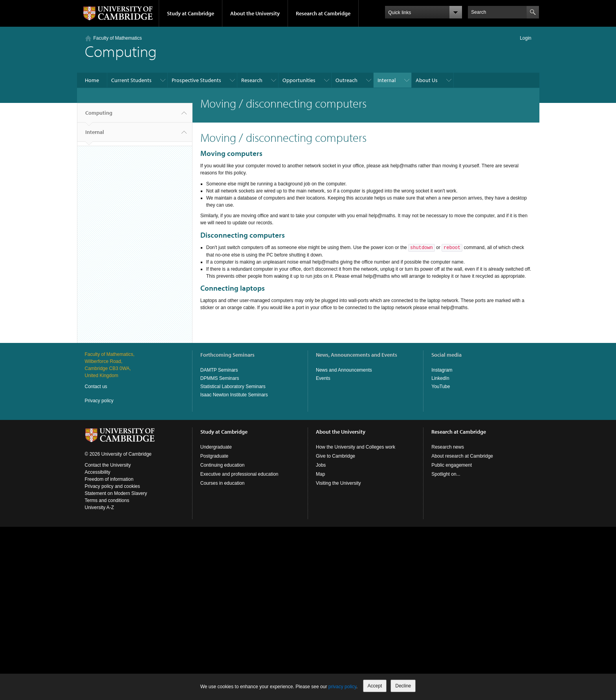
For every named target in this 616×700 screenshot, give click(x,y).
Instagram (442, 370)
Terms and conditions (107, 500)
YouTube (441, 387)
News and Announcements (344, 370)
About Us (427, 80)
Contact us (96, 387)
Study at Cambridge (191, 13)
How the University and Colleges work (356, 447)
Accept (375, 686)
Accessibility (98, 472)
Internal (387, 80)
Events (323, 378)
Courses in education (223, 483)
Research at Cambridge (323, 13)
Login (525, 38)
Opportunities (299, 80)
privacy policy (342, 687)
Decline (403, 686)
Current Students (131, 80)
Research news (448, 447)
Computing (99, 116)
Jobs (321, 465)
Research (252, 80)
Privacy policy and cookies (113, 486)
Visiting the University (338, 483)
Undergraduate (216, 447)
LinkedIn (440, 378)
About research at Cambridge (462, 456)
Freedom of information (109, 479)
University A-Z (100, 508)
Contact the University (108, 465)
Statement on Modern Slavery (116, 493)
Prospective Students (196, 80)
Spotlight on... (446, 474)
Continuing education (223, 465)
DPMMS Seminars (220, 378)
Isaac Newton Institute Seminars (234, 395)
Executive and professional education (239, 474)
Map (320, 474)
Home (92, 80)
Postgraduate (214, 456)
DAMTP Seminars (219, 370)
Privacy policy (99, 401)
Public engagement (452, 465)
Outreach (346, 80)
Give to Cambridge (335, 456)
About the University (255, 13)
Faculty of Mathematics (118, 38)
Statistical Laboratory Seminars (233, 387)
